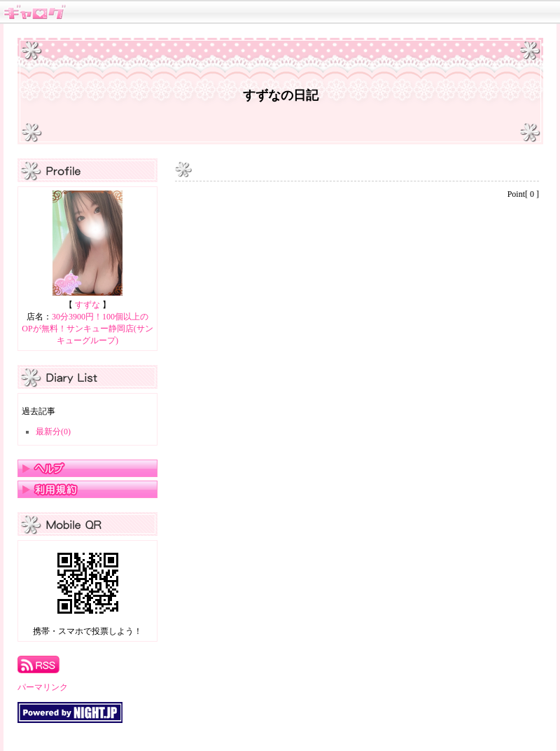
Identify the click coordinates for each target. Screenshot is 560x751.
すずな (87, 305)
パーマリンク (43, 687)
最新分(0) (53, 432)
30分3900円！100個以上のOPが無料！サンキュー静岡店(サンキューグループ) (87, 329)
